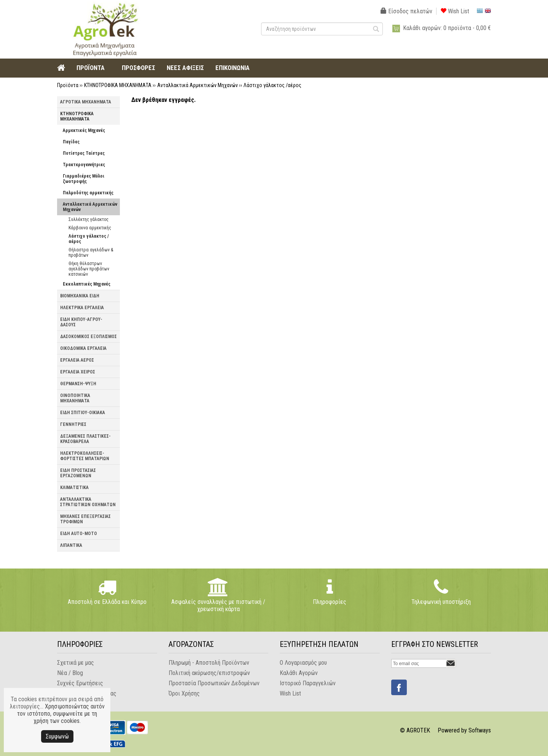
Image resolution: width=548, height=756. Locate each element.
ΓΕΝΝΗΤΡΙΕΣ (73, 424)
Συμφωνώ (57, 736)
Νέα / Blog (70, 673)
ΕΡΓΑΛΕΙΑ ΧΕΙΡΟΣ (78, 372)
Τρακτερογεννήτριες (84, 165)
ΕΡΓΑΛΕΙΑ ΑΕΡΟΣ (77, 360)
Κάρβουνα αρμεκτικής (90, 228)
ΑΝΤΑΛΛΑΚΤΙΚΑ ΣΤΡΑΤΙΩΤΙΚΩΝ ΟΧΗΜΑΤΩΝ (88, 502)
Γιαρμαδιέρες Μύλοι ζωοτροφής (84, 179)
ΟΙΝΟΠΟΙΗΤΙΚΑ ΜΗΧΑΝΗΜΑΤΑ (75, 398)
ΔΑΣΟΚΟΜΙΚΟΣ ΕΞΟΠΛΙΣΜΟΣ (88, 337)
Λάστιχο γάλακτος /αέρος (272, 85)
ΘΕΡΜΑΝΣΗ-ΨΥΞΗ (78, 384)
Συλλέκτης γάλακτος (88, 219)
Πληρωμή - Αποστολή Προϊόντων (209, 663)
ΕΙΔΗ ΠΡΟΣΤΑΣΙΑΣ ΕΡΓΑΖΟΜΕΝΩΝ (78, 473)
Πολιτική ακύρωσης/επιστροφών (209, 673)
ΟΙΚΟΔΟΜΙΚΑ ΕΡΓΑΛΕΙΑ (83, 348)
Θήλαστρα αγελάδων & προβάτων (91, 253)
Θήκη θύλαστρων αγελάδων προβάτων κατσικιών (89, 269)
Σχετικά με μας (76, 663)
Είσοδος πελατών (406, 11)
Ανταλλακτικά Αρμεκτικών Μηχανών (198, 85)
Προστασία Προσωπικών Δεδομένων (214, 683)
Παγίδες (71, 142)
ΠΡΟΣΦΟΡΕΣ (139, 68)
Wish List (455, 11)
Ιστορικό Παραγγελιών (308, 683)
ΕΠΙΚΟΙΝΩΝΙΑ (233, 68)
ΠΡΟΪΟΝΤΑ (91, 68)
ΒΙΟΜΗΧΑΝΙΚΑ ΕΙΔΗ (80, 296)
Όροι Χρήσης (184, 693)
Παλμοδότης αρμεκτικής (88, 193)
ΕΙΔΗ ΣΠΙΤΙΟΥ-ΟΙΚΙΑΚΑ (83, 413)
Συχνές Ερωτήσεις (80, 683)
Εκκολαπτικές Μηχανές (87, 284)
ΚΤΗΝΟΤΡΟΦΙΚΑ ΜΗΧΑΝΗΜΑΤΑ (118, 85)
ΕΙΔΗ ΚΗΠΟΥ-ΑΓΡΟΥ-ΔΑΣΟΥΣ (81, 322)
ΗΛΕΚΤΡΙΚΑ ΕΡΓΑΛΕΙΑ (82, 308)
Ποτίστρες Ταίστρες (84, 153)
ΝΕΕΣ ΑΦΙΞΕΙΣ (185, 68)
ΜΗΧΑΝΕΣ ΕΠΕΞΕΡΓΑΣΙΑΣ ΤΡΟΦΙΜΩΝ (85, 519)
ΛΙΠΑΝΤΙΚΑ (71, 545)
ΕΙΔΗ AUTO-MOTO (79, 534)
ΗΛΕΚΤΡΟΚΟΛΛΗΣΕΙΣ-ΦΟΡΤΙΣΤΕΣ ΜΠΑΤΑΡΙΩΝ (85, 456)
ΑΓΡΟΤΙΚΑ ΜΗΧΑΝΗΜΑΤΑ (86, 102)
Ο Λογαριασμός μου (303, 663)
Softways (480, 730)
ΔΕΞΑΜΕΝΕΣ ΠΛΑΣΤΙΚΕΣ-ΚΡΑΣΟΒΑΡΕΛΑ (85, 439)
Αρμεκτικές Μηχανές (84, 130)
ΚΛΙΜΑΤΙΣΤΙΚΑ (74, 488)
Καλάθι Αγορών (299, 673)
